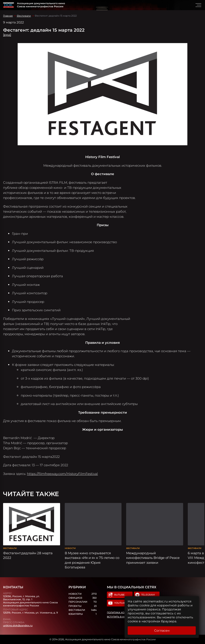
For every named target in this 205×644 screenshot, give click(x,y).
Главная (8, 16)
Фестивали (24, 16)
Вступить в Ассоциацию (123, 617)
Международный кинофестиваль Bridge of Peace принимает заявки (153, 558)
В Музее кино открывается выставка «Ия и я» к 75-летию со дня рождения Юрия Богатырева (92, 560)
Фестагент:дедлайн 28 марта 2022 (28, 555)
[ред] (7, 35)
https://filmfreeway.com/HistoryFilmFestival (62, 474)
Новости (70, 548)
